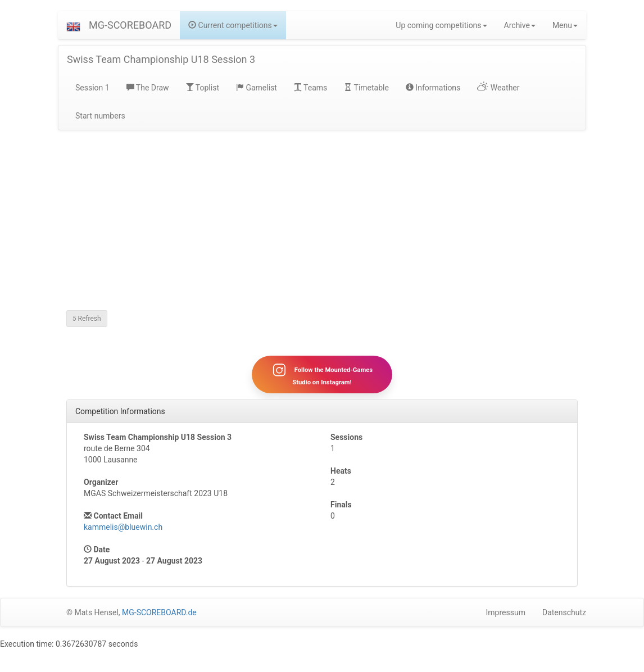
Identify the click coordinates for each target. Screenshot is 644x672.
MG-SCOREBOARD (130, 25)
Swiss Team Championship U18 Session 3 (161, 59)
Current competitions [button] (233, 25)
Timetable (366, 88)
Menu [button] (565, 25)
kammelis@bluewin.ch (123, 527)
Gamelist (257, 88)
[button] (73, 25)
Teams (310, 88)
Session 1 (92, 88)
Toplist (203, 88)
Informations (433, 88)
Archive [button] (520, 25)
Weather (498, 88)
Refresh (87, 319)
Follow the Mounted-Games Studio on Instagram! (322, 374)
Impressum (506, 612)
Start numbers (100, 116)
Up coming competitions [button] (441, 25)
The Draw (148, 88)
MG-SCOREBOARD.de (159, 612)
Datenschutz (564, 612)
